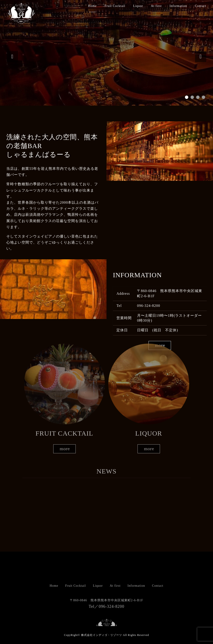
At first (156, 6)
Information (178, 6)
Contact (201, 6)
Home (92, 6)
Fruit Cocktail (115, 6)
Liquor (138, 6)
